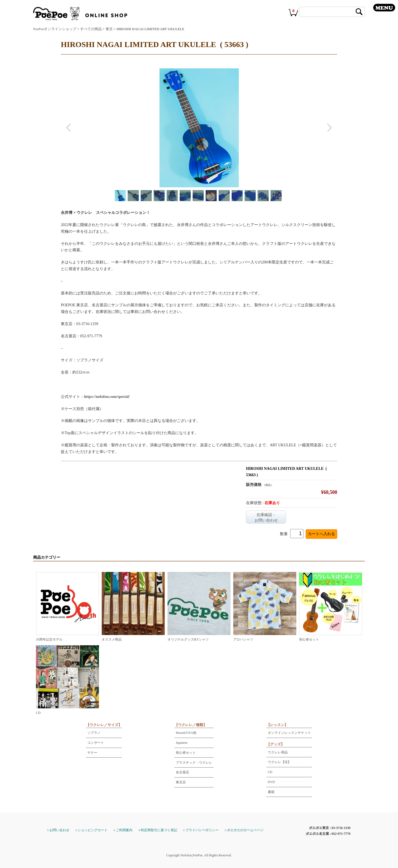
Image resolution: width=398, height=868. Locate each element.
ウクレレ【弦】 (279, 762)
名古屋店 (182, 772)
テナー (92, 753)
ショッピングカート (93, 830)
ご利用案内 (124, 830)
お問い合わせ (59, 830)
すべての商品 (91, 29)
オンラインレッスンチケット (289, 733)
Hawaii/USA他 (186, 733)
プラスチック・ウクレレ (194, 763)
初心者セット (186, 753)
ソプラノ (94, 733)
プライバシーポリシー (202, 830)
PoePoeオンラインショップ (55, 29)
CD (270, 772)
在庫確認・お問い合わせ (266, 518)
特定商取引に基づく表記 (159, 830)
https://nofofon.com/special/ (107, 397)
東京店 (181, 782)
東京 (109, 29)
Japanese (182, 743)
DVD (271, 782)
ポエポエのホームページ (245, 830)
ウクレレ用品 (278, 752)
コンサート (96, 743)
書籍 (271, 792)
